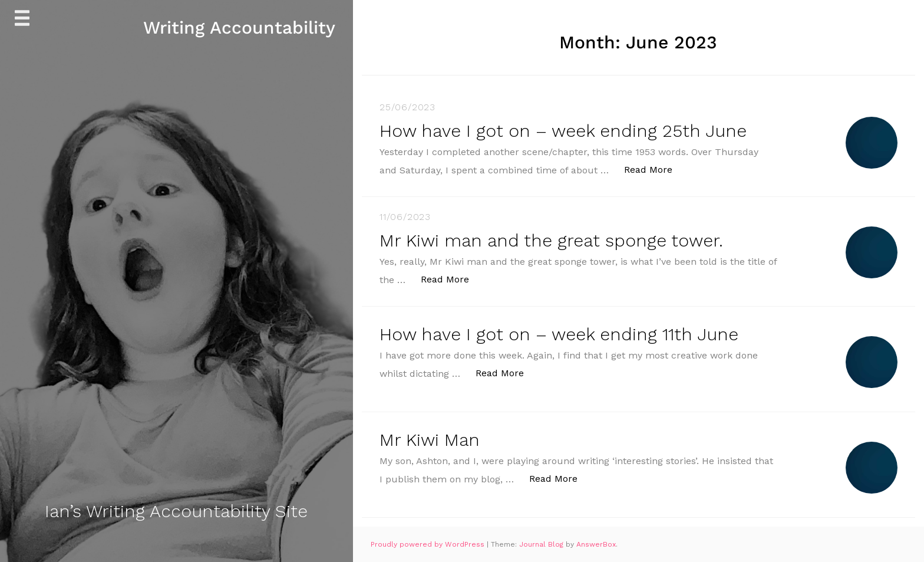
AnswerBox (596, 544)
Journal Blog (542, 544)
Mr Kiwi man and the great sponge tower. (551, 240)
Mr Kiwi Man (430, 440)
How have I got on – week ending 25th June (563, 131)
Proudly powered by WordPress (429, 544)
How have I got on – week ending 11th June (559, 334)
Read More (654, 169)
